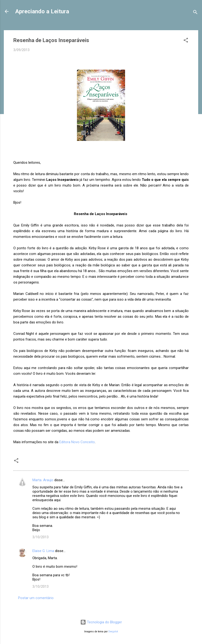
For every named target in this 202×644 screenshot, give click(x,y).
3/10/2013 (40, 537)
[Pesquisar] (195, 13)
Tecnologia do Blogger (101, 622)
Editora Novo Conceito (77, 442)
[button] (186, 41)
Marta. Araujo (43, 480)
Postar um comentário (36, 598)
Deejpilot (113, 632)
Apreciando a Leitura (42, 11)
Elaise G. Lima (43, 551)
